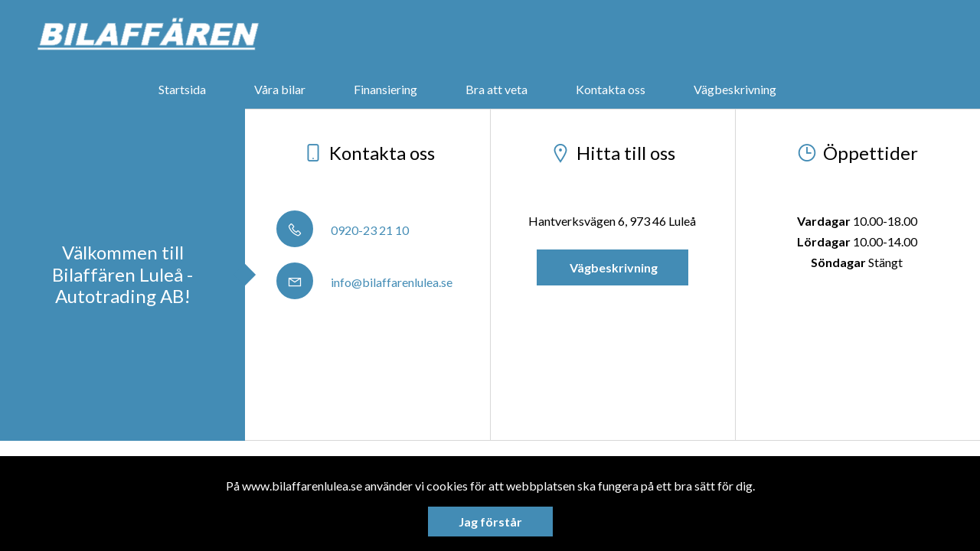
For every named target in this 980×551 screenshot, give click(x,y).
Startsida (182, 89)
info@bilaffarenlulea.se (364, 282)
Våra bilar (280, 89)
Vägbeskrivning (735, 89)
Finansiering (385, 89)
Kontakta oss (611, 89)
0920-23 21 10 (343, 230)
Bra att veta (497, 89)
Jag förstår (490, 522)
